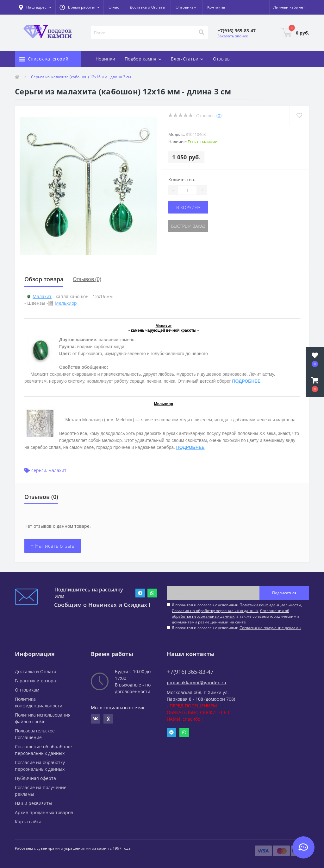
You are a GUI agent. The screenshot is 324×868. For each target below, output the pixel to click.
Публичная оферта (35, 778)
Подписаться (284, 593)
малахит (57, 470)
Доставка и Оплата (147, 7)
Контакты (216, 7)
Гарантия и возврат (37, 681)
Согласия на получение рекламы (270, 628)
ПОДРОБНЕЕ (246, 381)
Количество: (182, 179)
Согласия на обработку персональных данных (215, 611)
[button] (79, 7)
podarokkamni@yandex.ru (197, 683)
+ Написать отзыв (53, 546)
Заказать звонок (233, 36)
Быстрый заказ (188, 226)
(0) (219, 115)
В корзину (188, 207)
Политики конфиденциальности (270, 605)
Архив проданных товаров (44, 812)
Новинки (105, 59)
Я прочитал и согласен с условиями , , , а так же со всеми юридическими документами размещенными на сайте (237, 613)
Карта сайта (28, 822)
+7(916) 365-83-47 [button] (190, 672)
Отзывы (222, 59)
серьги (39, 470)
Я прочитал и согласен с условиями (237, 628)
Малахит (42, 296)
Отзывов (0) (87, 279)
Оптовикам (186, 7)
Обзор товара (44, 279)
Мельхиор (66, 303)
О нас (114, 7)
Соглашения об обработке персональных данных (231, 613)
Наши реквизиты (34, 803)
